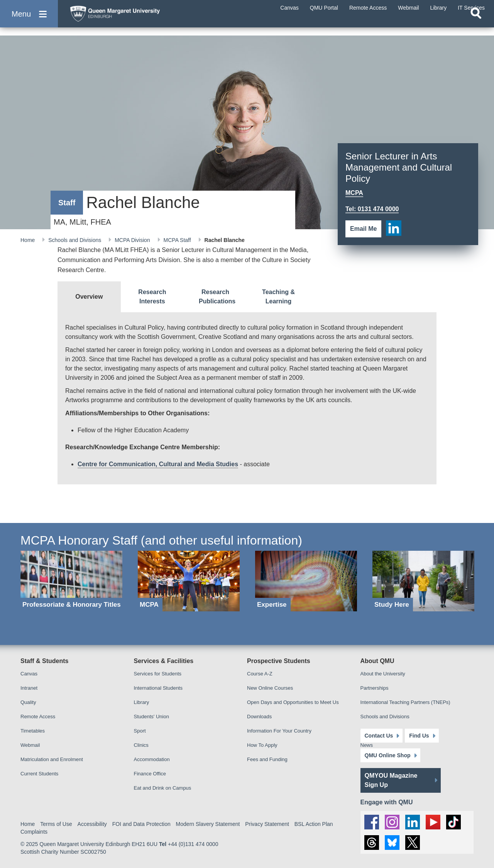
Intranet (29, 688)
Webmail (30, 745)
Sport (140, 731)
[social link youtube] (433, 822)
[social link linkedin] (394, 228)
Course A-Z (260, 674)
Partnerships (375, 688)
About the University (383, 674)
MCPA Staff (178, 240)
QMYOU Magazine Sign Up (391, 780)
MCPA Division (133, 240)
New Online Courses (270, 688)
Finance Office (150, 774)
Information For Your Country (279, 731)
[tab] (89, 297)
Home (28, 240)
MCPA (354, 193)
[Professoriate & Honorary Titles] (71, 581)
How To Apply (262, 745)
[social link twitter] (413, 843)
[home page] (139, 18)
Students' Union (151, 717)
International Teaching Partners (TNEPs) (405, 702)
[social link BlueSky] (392, 843)
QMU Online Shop (388, 755)
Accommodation (152, 759)
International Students (158, 688)
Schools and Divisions (75, 240)
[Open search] (476, 25)
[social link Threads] (372, 843)
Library (142, 702)
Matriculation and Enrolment (52, 759)
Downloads (259, 717)
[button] (29, 20)
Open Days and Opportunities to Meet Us (293, 702)
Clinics (141, 745)
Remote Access (38, 717)
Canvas (29, 674)
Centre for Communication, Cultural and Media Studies (158, 464)
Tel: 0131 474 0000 (372, 209)
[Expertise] (306, 581)
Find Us (419, 736)
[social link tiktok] (453, 822)
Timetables (33, 731)
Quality (28, 702)
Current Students (39, 774)
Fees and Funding (267, 759)
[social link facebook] (372, 822)
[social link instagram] (392, 822)
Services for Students (158, 674)
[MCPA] (189, 581)
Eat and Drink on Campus (163, 788)
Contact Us (379, 736)
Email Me (363, 229)
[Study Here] (423, 581)
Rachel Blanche (225, 240)
